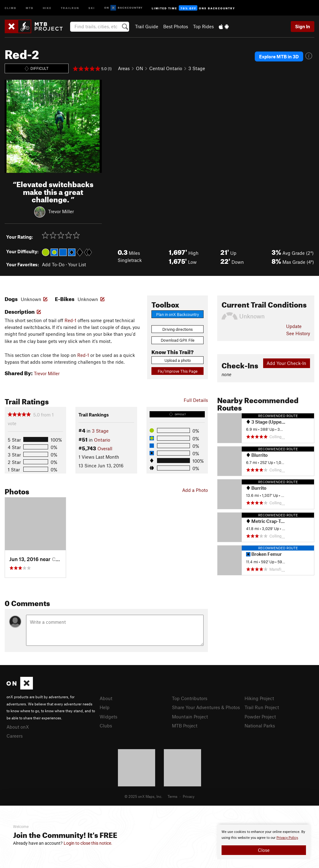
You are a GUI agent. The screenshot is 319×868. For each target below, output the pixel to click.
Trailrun (70, 8)
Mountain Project (190, 717)
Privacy (189, 796)
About (106, 698)
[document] (264, 842)
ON (139, 68)
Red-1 (70, 320)
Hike (47, 8)
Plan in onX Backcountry (177, 314)
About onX (18, 727)
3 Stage (197, 68)
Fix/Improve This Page (178, 371)
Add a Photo (195, 490)
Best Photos (176, 26)
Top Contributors (190, 698)
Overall (105, 448)
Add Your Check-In (286, 363)
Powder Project (260, 717)
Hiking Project (259, 698)
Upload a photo (178, 360)
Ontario (102, 440)
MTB (30, 8)
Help (105, 707)
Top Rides (203, 26)
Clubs (106, 726)
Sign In (303, 26)
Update (294, 326)
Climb (11, 8)
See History (298, 333)
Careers (15, 736)
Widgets (108, 717)
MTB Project (185, 726)
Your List (77, 264)
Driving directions (177, 329)
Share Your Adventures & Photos (206, 707)
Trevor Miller (61, 211)
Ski (92, 8)
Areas (124, 68)
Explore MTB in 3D (279, 56)
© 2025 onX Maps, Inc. (143, 796)
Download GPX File (178, 340)
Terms (173, 796)
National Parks (260, 726)
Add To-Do (53, 264)
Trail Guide (147, 26)
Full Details (196, 400)
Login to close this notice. (88, 843)
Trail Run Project (262, 707)
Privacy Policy (287, 838)
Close (264, 850)
